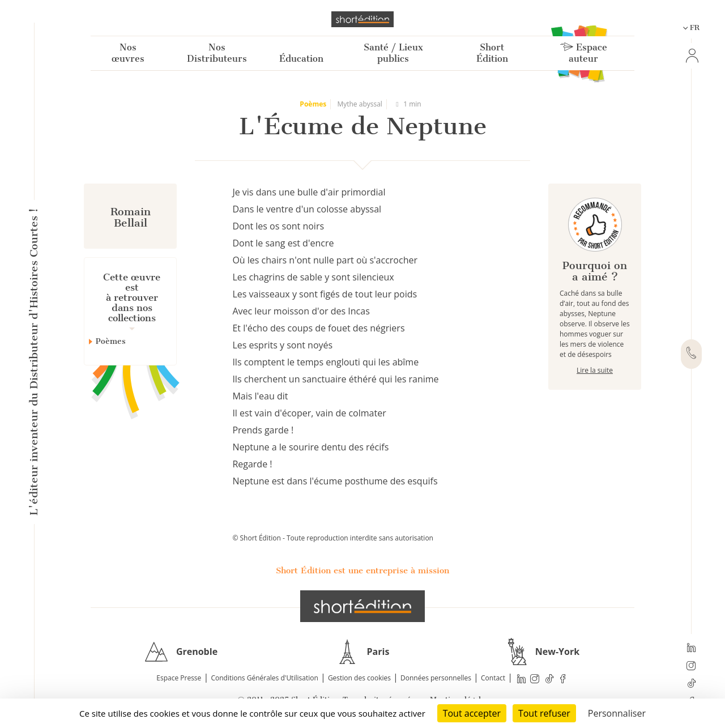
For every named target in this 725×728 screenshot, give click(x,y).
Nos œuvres (128, 53)
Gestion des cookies (359, 678)
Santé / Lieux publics (393, 53)
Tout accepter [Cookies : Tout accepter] (472, 713)
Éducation (301, 59)
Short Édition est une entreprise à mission (362, 571)
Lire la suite (595, 370)
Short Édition (492, 53)
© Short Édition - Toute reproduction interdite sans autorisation (333, 538)
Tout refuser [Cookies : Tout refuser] (544, 713)
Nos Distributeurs (217, 53)
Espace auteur (584, 53)
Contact (493, 678)
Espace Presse (179, 678)
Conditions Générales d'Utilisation (264, 678)
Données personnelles (436, 678)
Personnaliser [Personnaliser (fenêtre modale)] (617, 713)
